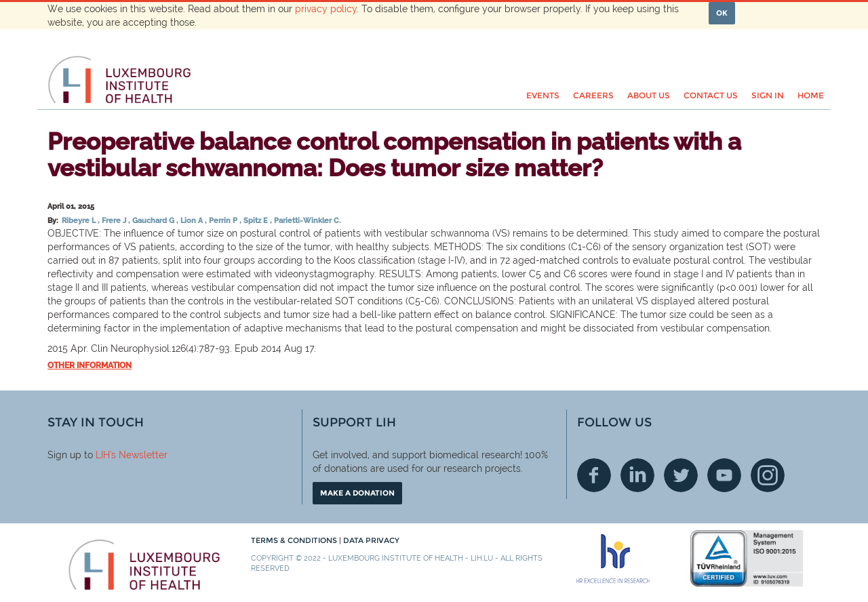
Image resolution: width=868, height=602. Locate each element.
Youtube (724, 475)
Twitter (681, 475)
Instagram (768, 475)
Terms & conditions (295, 540)
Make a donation (357, 493)
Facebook (594, 475)
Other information (90, 365)
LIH (103, 455)
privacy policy (326, 9)
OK (722, 13)
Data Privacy (371, 540)
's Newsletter (139, 455)
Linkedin (637, 475)
